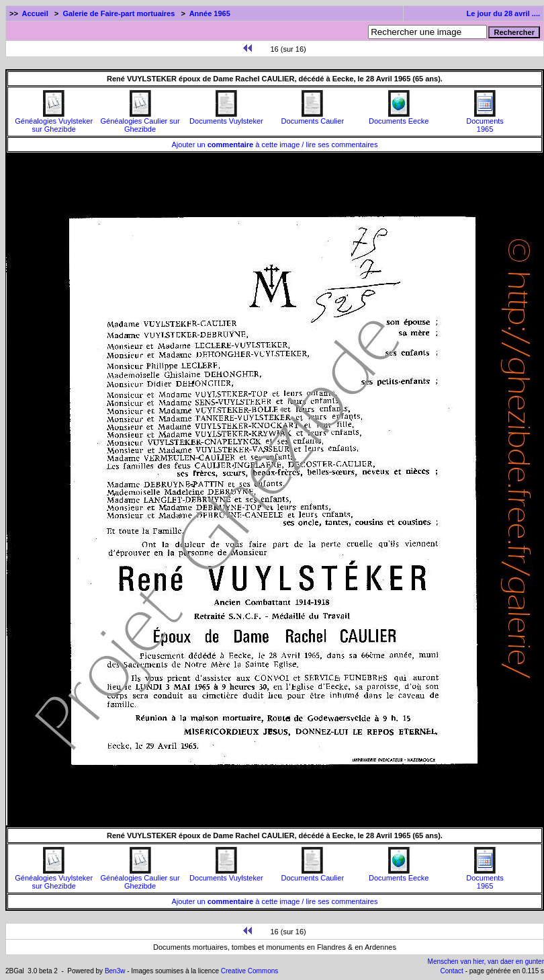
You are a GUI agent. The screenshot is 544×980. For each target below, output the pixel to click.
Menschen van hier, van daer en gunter (486, 962)
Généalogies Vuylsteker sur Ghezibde (54, 122)
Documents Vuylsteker (226, 118)
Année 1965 (210, 13)
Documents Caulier (313, 118)
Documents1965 (485, 122)
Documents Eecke (399, 118)
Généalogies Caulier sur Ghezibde (140, 122)
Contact (451, 971)
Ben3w (115, 971)
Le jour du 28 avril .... (503, 13)
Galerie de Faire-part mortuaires (119, 13)
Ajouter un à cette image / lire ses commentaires (275, 145)
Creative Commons (250, 971)
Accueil (35, 13)
